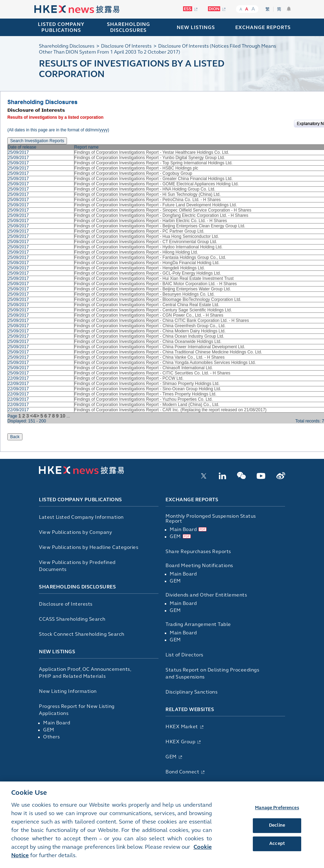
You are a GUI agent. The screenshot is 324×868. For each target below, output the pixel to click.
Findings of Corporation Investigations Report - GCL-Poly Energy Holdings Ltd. (148, 273)
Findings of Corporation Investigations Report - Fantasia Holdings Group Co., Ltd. (150, 257)
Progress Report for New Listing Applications (77, 710)
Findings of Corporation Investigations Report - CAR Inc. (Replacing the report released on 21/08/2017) (170, 410)
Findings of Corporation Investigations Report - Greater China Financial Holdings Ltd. (154, 179)
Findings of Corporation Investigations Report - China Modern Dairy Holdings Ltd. (150, 331)
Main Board (57, 723)
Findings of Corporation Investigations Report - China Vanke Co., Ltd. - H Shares (150, 357)
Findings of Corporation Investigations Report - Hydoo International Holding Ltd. (148, 247)
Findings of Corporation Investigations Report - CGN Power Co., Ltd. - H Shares (149, 315)
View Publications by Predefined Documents (77, 566)
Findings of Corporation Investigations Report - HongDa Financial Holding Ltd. (147, 263)
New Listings (57, 652)
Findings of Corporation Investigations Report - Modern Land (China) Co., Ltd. (147, 405)
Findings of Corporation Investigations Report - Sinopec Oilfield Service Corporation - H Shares (163, 210)
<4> (35, 416)
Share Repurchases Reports (198, 552)
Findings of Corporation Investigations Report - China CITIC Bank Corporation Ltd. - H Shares (162, 321)
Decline (277, 831)
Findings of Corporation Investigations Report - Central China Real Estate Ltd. (147, 305)
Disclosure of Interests (66, 604)
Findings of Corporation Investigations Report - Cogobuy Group (133, 173)
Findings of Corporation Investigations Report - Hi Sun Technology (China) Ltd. (147, 194)
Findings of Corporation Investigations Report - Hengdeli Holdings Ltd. (140, 268)
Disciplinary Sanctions (191, 692)
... (68, 416)
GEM (49, 730)
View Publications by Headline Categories (89, 547)
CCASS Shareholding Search (72, 619)
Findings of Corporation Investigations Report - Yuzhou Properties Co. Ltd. (144, 399)
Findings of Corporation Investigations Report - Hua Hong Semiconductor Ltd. (147, 236)
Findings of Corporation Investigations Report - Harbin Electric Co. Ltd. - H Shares (151, 221)
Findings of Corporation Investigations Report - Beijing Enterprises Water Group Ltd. (153, 289)
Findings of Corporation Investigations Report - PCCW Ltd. (129, 378)
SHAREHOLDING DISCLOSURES (129, 27)
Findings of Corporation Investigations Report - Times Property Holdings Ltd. (146, 394)
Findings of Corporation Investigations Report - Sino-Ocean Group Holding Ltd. (148, 389)
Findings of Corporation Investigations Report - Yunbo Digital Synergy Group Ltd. (150, 158)
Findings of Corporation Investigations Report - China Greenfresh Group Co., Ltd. (150, 326)
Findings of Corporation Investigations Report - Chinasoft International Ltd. (144, 368)
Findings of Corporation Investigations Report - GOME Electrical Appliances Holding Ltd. (157, 184)
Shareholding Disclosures (77, 587)
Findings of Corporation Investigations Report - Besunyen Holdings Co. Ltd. (144, 294)
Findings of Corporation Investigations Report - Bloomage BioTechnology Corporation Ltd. (158, 299)
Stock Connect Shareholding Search (82, 634)
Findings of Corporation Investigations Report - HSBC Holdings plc (136, 168)
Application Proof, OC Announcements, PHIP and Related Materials (85, 673)
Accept (277, 849)
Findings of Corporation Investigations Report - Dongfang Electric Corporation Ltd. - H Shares (161, 215)
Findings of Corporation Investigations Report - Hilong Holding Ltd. (136, 252)
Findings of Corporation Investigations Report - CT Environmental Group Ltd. (146, 242)
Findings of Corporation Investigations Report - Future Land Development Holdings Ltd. (156, 205)
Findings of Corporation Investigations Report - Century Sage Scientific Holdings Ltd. (153, 310)
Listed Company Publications (61, 27)
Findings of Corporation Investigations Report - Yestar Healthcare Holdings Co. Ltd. (152, 152)
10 (63, 416)
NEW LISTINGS (196, 27)
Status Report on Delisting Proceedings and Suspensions (212, 673)
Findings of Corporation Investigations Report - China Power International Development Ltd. (160, 347)
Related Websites (190, 709)
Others (51, 737)
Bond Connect (182, 772)
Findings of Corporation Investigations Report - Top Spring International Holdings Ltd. (153, 163)
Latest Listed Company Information (81, 517)
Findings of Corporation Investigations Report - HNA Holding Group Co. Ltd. (145, 189)
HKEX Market (182, 727)
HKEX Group (180, 742)
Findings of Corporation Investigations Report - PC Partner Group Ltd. (139, 231)
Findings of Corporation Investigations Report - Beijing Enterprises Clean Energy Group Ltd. (160, 226)
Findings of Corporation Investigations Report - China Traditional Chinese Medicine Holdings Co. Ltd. (168, 352)
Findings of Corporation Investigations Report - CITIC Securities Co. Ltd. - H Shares (152, 373)
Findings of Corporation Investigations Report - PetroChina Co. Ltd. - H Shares (148, 200)
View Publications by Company (75, 532)
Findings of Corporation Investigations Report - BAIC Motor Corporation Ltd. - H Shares (156, 284)
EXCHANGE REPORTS (263, 27)
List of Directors (184, 655)
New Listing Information (68, 691)
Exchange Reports (192, 500)
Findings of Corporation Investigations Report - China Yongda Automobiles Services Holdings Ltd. (165, 363)
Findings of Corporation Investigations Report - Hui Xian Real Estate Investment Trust (154, 278)
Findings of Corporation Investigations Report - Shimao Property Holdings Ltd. (147, 384)
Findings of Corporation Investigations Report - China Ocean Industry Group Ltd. (149, 336)
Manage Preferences (277, 813)
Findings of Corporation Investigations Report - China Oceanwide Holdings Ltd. (148, 342)
